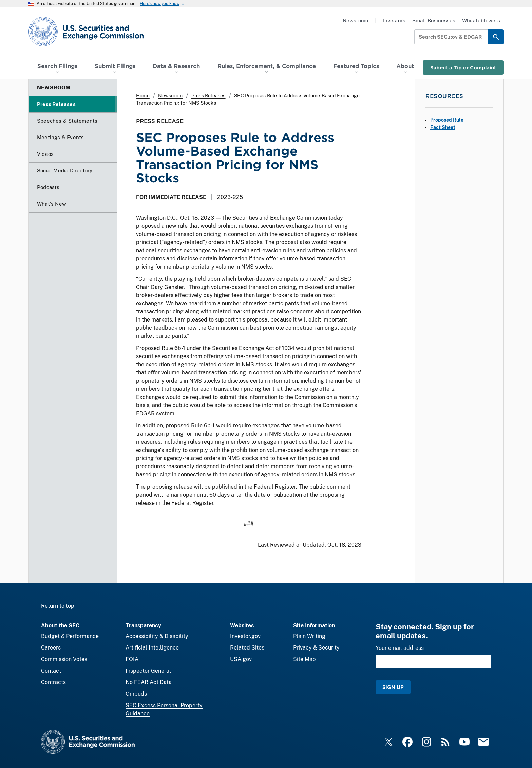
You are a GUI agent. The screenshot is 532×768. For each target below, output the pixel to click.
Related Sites (247, 648)
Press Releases (208, 96)
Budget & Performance (70, 636)
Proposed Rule (447, 120)
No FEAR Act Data (149, 682)
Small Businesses (434, 21)
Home (143, 96)
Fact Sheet (443, 127)
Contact (51, 671)
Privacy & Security (316, 648)
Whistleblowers (481, 21)
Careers (51, 648)
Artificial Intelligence (152, 648)
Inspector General (148, 671)
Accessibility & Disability (157, 636)
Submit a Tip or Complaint (463, 67)
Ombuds (136, 694)
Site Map (305, 659)
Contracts (53, 682)
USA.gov (241, 659)
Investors (394, 21)
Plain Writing (309, 636)
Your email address (400, 648)
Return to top (58, 606)
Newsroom (355, 21)
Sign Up (393, 687)
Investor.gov (245, 636)
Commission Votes (64, 659)
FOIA (132, 659)
